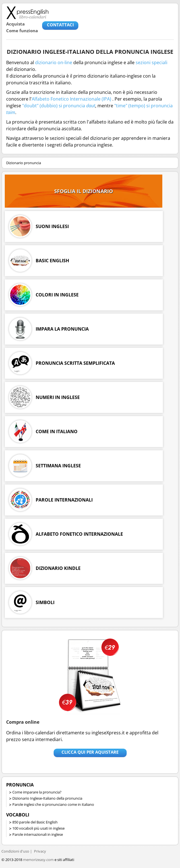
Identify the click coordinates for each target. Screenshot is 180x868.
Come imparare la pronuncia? (37, 792)
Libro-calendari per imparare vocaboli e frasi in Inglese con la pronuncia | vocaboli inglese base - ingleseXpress (27, 13)
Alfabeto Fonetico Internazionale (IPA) (71, 99)
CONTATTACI (60, 25)
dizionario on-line (54, 62)
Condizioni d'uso (15, 851)
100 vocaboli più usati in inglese (38, 828)
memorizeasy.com (38, 860)
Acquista (15, 24)
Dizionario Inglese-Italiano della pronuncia (47, 798)
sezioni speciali (151, 62)
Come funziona (22, 31)
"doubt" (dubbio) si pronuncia (59, 106)
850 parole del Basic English (35, 822)
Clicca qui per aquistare (90, 752)
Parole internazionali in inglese (38, 834)
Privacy (40, 851)
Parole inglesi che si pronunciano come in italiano (53, 804)
